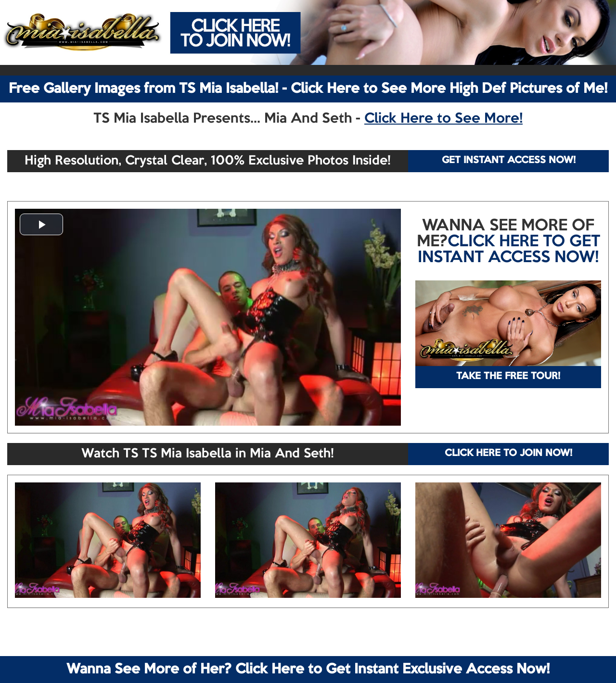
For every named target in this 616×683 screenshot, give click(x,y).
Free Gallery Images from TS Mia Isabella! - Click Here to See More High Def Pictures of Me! (308, 89)
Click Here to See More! (443, 119)
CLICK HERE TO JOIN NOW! (508, 454)
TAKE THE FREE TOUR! (508, 377)
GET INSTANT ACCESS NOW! (509, 161)
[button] (41, 224)
